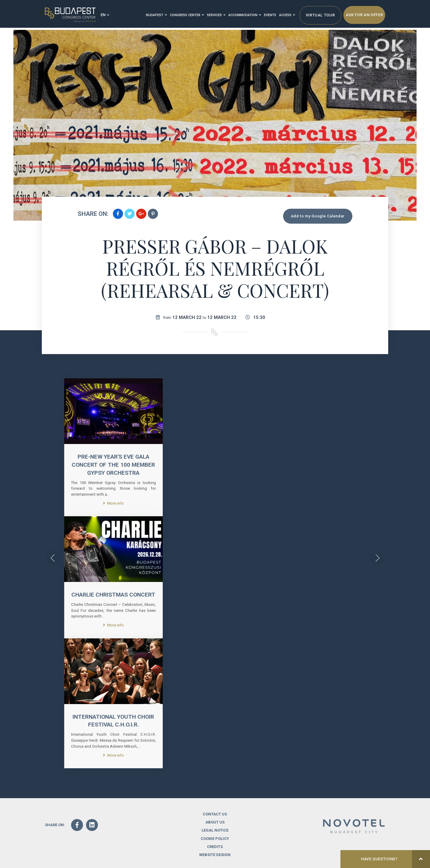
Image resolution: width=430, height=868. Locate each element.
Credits (215, 856)
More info (113, 503)
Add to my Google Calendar (318, 216)
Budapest (156, 15)
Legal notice (215, 840)
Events (270, 15)
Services (216, 15)
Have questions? (396, 859)
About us (215, 832)
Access (287, 15)
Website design (215, 864)
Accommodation (245, 15)
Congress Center (187, 15)
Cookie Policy (215, 848)
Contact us (215, 824)
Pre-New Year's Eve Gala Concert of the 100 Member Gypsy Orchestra (113, 465)
